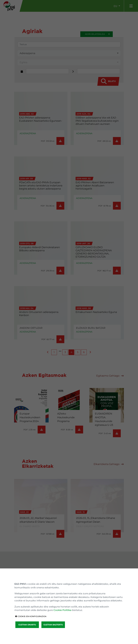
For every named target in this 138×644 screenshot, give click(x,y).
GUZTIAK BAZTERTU (53, 625)
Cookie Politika (62, 610)
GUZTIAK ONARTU (27, 625)
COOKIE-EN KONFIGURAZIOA (31, 616)
